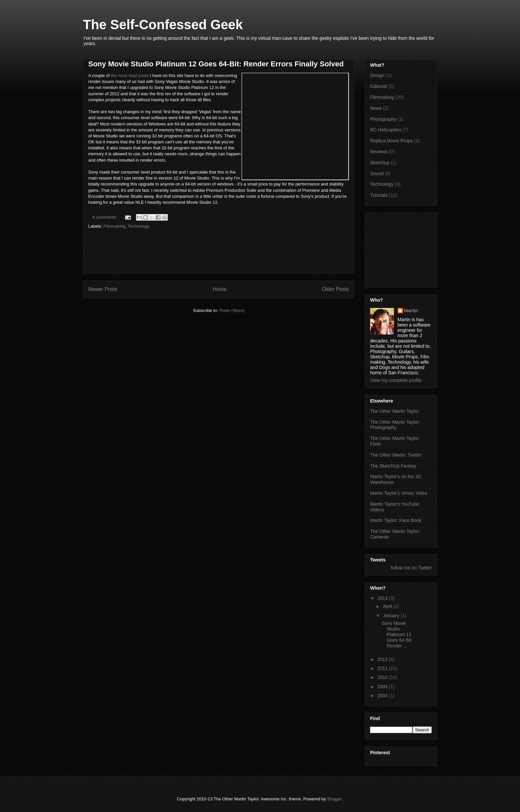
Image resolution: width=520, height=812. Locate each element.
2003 (383, 696)
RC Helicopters (386, 130)
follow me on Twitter (411, 568)
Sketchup (380, 163)
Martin (411, 311)
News (376, 108)
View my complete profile (396, 380)
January (392, 616)
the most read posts (129, 75)
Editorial (379, 86)
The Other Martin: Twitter (396, 455)
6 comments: (105, 217)
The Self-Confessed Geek (163, 25)
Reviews (379, 152)
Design (377, 75)
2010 (383, 677)
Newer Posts (103, 289)
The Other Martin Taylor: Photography (395, 425)
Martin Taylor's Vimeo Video (399, 493)
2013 (383, 598)
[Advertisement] (219, 254)
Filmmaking (114, 226)
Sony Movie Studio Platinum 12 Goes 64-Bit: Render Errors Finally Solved (216, 64)
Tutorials (379, 195)
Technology (139, 226)
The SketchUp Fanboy (393, 466)
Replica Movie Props (391, 141)
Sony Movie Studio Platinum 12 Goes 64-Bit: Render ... (397, 634)
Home (220, 289)
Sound (377, 174)
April (388, 606)
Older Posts (335, 289)
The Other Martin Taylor (394, 411)
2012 (383, 659)
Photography (383, 119)
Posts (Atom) (232, 310)
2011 (383, 668)
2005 (383, 687)
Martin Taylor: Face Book (396, 520)
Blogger (335, 799)
